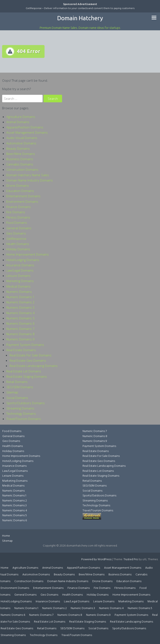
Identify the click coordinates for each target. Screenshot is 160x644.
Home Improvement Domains (28, 254)
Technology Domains (21, 413)
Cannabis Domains (20, 164)
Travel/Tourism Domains (24, 419)
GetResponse (16, 239)
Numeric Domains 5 (20, 318)
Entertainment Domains (23, 196)
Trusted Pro (131, 559)
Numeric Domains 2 (20, 302)
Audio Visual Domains (22, 138)
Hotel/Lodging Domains (23, 260)
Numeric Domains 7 (20, 329)
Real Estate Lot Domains (24, 371)
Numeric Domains (19, 292)
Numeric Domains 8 (20, 334)
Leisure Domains (18, 276)
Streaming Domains (20, 408)
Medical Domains (18, 286)
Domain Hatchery (80, 18)
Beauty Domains (18, 148)
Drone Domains (18, 185)
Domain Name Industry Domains (30, 180)
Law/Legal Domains (20, 270)
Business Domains (20, 159)
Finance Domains (19, 207)
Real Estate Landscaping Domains (34, 366)
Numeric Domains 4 (20, 313)
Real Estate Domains (21, 350)
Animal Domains (18, 122)
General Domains (19, 228)
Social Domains (17, 398)
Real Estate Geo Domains (28, 360)
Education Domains (20, 191)
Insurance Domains (20, 265)
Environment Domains (22, 201)
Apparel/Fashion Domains (25, 127)
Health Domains (18, 244)
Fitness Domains (18, 217)
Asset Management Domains (27, 132)
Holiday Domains (18, 249)
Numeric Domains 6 (20, 323)
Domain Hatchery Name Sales (28, 175)
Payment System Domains (25, 345)
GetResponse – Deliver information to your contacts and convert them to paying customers (80, 8)
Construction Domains (22, 169)
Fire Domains (16, 212)
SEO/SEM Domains (20, 387)
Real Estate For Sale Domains (31, 355)
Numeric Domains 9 (20, 339)
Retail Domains (17, 382)
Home (6, 536)
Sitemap (12, 392)
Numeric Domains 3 (20, 307)
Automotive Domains (21, 143)
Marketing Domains (20, 281)
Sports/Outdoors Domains (26, 403)
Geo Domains (16, 233)
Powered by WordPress (96, 559)
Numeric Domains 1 (20, 297)
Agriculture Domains (21, 117)
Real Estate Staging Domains (27, 376)
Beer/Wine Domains (21, 154)
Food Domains (17, 223)
